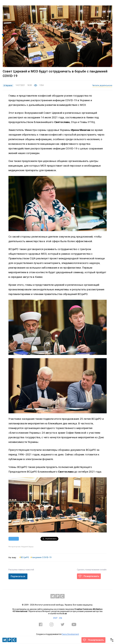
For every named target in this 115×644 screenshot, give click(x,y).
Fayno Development (70, 634)
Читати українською (102, 85)
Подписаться (18, 576)
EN (61, 618)
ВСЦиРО (24, 557)
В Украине (8, 86)
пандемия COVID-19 (41, 557)
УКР (55, 618)
